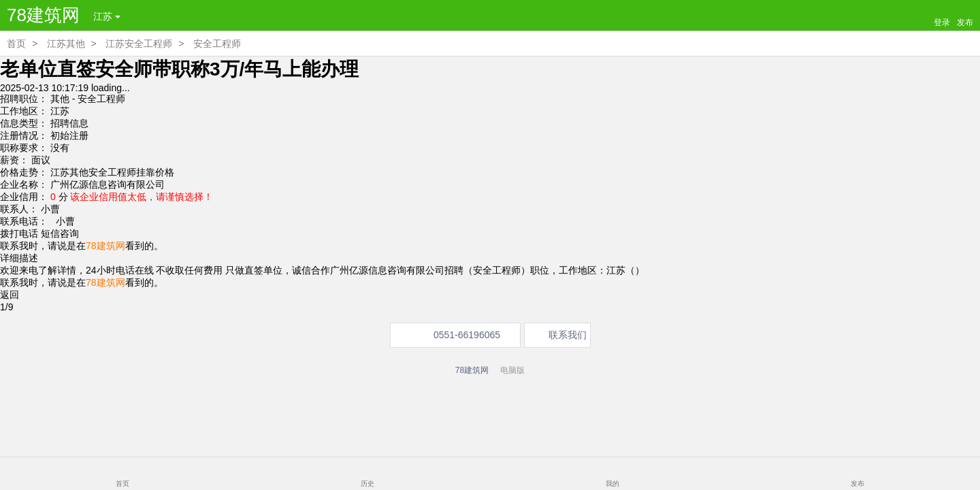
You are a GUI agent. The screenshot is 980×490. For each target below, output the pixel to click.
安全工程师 (217, 44)
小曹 (63, 221)
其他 (60, 99)
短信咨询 (60, 233)
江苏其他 (66, 44)
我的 (612, 484)
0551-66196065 (467, 335)
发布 (857, 484)
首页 (16, 44)
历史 (367, 484)
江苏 (107, 16)
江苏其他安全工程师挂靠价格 (112, 172)
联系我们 (568, 335)
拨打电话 (19, 233)
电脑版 (512, 370)
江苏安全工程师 (139, 44)
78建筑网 (43, 15)
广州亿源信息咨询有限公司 (108, 184)
